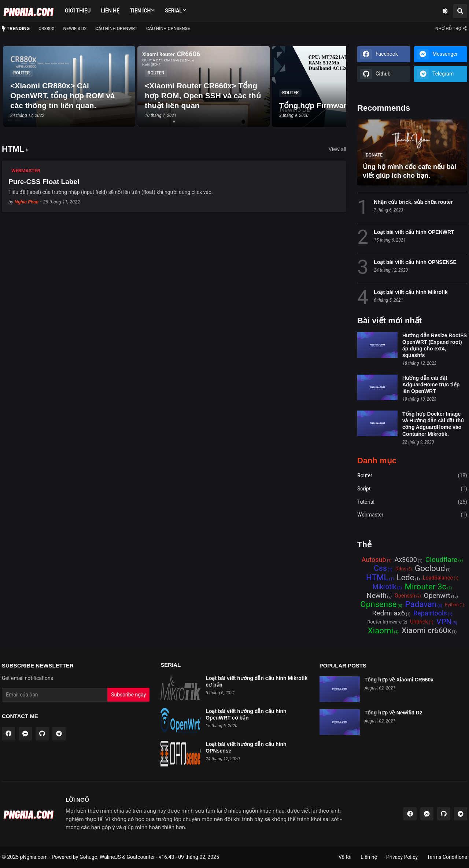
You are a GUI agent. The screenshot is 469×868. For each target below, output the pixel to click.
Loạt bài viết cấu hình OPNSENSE (415, 262)
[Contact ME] (450, 29)
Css (380, 569)
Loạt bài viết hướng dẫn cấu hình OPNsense (246, 747)
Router (412, 476)
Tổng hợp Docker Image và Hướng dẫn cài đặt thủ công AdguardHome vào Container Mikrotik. (433, 424)
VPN (444, 622)
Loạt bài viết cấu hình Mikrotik (411, 292)
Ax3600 (406, 560)
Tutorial (412, 502)
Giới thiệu (78, 11)
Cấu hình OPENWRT (116, 29)
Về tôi (345, 857)
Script (412, 489)
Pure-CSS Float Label (44, 182)
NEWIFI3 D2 (75, 29)
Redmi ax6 (388, 613)
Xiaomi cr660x (426, 631)
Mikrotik (385, 587)
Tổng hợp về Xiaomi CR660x (399, 680)
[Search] (460, 11)
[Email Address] (55, 695)
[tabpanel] (69, 87)
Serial (173, 11)
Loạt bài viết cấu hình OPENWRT (414, 232)
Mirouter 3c (426, 587)
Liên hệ (110, 11)
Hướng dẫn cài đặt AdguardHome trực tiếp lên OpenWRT (431, 385)
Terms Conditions (447, 857)
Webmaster (412, 515)
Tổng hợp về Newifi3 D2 (394, 713)
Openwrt (437, 596)
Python (452, 605)
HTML (377, 578)
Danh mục (377, 461)
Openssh (405, 596)
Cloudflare (441, 560)
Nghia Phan (27, 202)
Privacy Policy (402, 857)
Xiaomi (381, 631)
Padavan (421, 605)
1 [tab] (174, 122)
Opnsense (378, 605)
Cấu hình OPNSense (168, 29)
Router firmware (384, 622)
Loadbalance (438, 578)
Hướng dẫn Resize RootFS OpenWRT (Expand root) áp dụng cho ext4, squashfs (435, 345)
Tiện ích (140, 11)
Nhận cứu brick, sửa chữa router (413, 202)
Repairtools (430, 613)
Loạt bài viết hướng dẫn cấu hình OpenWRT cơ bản (246, 714)
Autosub (374, 560)
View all (337, 149)
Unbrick (419, 622)
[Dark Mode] (445, 11)
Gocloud (430, 569)
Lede (405, 578)
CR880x (46, 29)
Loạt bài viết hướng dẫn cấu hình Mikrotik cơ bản (256, 681)
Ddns (401, 569)
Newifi (376, 596)
